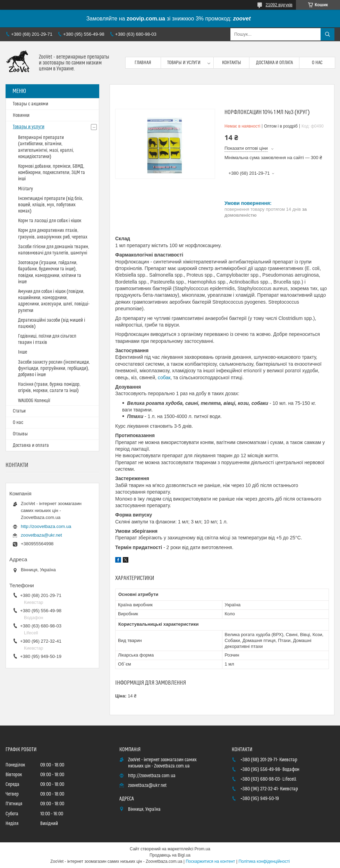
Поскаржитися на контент (210, 861)
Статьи (19, 411)
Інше (23, 352)
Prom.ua (202, 849)
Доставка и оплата (274, 63)
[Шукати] (328, 34)
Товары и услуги (184, 63)
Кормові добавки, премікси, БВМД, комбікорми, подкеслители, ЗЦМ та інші (52, 173)
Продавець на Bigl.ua (170, 855)
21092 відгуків (279, 5)
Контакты (232, 63)
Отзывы (20, 434)
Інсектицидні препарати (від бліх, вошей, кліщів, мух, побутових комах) (51, 205)
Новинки (21, 115)
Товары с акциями (31, 104)
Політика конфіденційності (264, 861)
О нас (317, 63)
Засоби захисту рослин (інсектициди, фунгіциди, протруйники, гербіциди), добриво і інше (54, 368)
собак (164, 377)
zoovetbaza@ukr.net (41, 535)
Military (25, 189)
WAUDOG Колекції (34, 401)
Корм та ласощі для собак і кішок (50, 221)
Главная (143, 63)
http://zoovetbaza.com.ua (46, 526)
